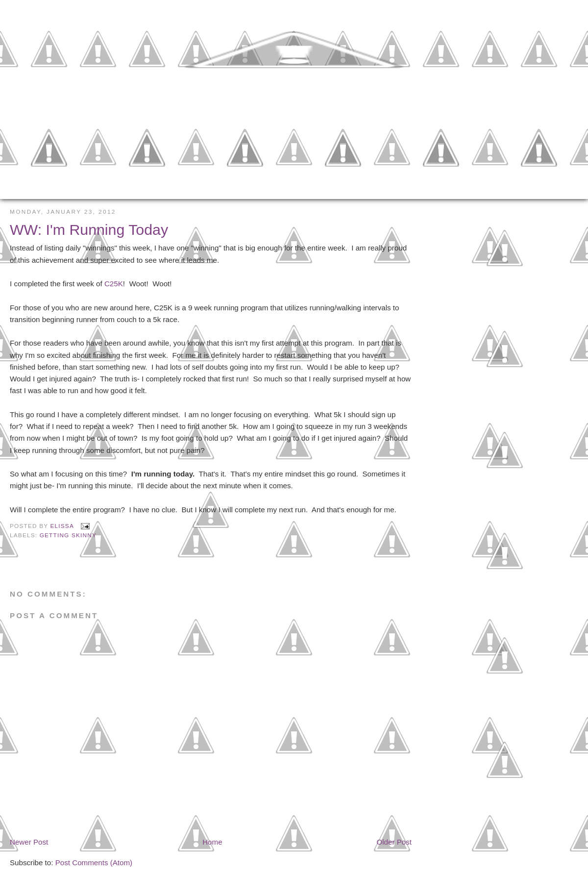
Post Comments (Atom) (94, 863)
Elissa (63, 526)
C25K (114, 284)
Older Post (394, 842)
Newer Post (29, 842)
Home (212, 842)
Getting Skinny (68, 535)
